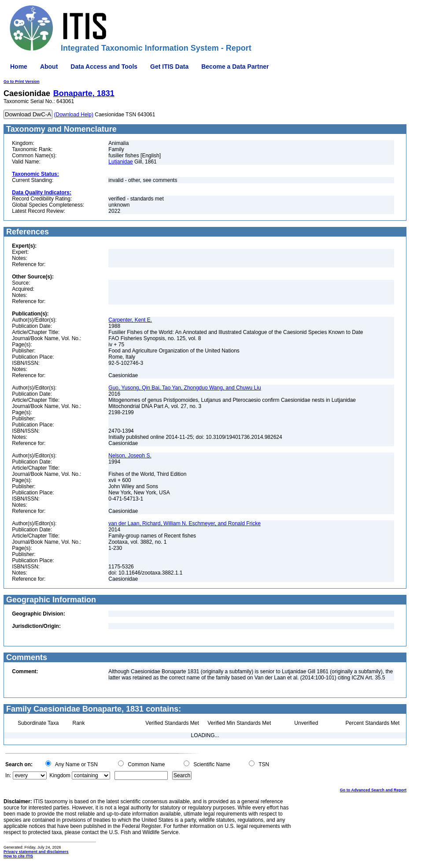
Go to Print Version (22, 82)
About (49, 67)
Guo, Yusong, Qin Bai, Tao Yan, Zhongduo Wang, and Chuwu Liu (185, 388)
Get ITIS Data (169, 67)
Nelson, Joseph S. (130, 456)
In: (8, 775)
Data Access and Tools (104, 67)
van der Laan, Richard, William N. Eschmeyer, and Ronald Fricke (184, 523)
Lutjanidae (120, 162)
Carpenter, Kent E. (130, 320)
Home (19, 67)
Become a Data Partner (235, 67)
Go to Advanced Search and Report (373, 790)
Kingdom (60, 775)
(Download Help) (74, 115)
